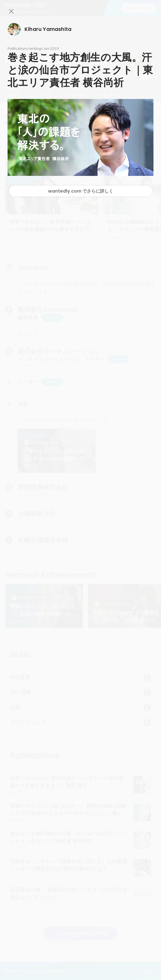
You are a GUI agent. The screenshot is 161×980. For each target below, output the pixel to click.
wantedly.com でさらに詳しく (81, 191)
